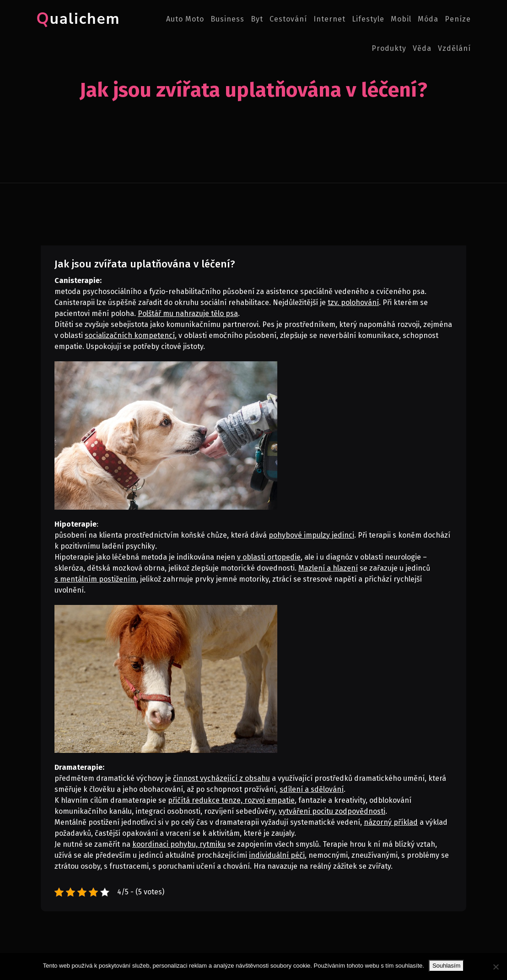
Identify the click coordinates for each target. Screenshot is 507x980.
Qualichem (76, 19)
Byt (257, 19)
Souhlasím (446, 966)
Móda (428, 19)
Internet (329, 19)
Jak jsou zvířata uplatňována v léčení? (145, 264)
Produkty (389, 48)
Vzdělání (454, 48)
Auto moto (185, 19)
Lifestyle (368, 19)
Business (227, 19)
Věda (422, 48)
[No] (496, 967)
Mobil (401, 19)
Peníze (458, 19)
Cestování (288, 19)
